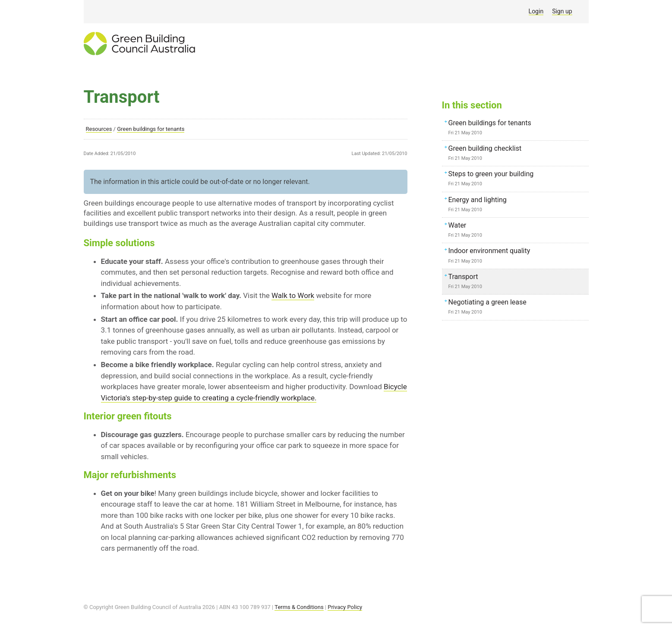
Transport (517, 282)
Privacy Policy (345, 607)
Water (517, 231)
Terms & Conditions (299, 607)
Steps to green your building (517, 179)
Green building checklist (517, 154)
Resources (99, 129)
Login (536, 11)
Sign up (562, 11)
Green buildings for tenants (151, 129)
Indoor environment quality (517, 256)
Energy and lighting (517, 205)
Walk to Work (293, 295)
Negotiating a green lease (517, 308)
